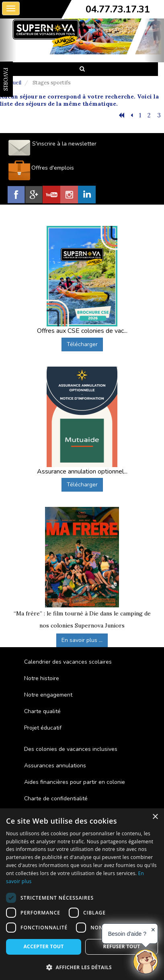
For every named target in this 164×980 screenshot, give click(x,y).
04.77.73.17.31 (118, 9)
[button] (82, 967)
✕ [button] (153, 930)
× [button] (155, 817)
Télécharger (82, 344)
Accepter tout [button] (43, 946)
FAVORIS (6, 79)
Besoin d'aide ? (127, 934)
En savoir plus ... (82, 640)
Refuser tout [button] (122, 946)
